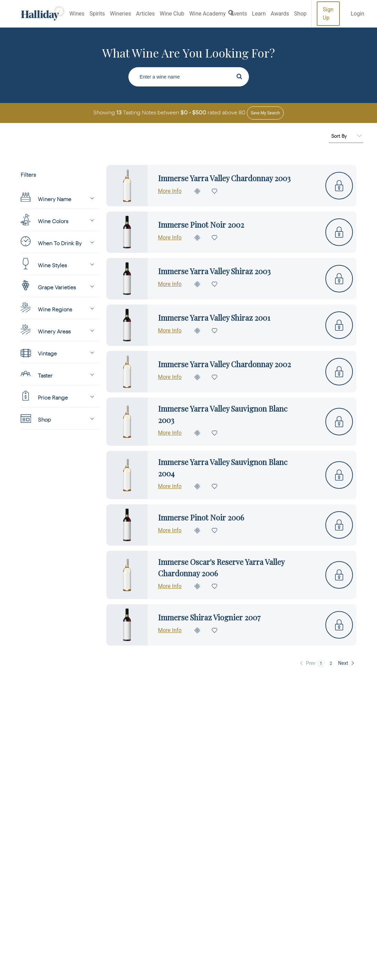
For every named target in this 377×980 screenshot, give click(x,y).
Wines (77, 14)
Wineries (120, 14)
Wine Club (172, 14)
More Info (170, 191)
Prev (311, 663)
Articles (145, 14)
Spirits (97, 14)
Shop (300, 14)
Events (239, 14)
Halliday (43, 14)
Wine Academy (208, 14)
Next (343, 663)
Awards (280, 14)
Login (358, 14)
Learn (259, 14)
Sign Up (328, 14)
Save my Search (265, 113)
